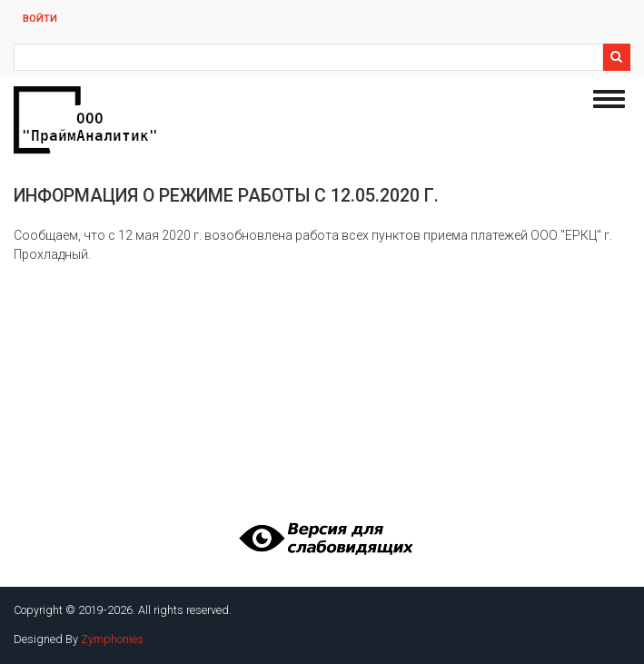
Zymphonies (112, 639)
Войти (40, 19)
